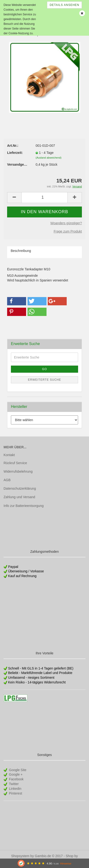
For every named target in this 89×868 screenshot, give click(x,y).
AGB (7, 480)
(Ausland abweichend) (49, 158)
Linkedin (15, 789)
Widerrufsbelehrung (18, 471)
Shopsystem (20, 856)
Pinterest (15, 793)
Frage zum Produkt (68, 231)
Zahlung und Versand (19, 497)
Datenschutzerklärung (20, 488)
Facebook (16, 779)
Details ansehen (64, 5)
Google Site (17, 770)
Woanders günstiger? (66, 223)
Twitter (13, 784)
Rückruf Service (15, 463)
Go (44, 369)
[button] (17, 301)
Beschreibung (21, 251)
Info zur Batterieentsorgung (24, 506)
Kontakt (9, 455)
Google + (15, 774)
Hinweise (66, 863)
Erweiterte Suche (45, 380)
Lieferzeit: (15, 153)
